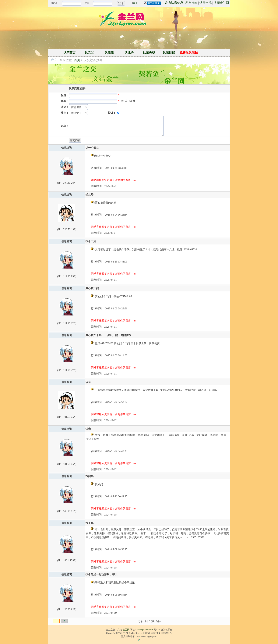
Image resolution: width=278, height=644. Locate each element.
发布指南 (191, 3)
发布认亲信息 (174, 3)
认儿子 (129, 53)
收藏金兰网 (221, 3)
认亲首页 (69, 53)
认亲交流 (206, 3)
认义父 (89, 53)
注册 (135, 3)
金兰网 (126, 630)
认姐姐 (109, 53)
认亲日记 (169, 53)
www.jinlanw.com (145, 630)
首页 (77, 60)
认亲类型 (149, 53)
